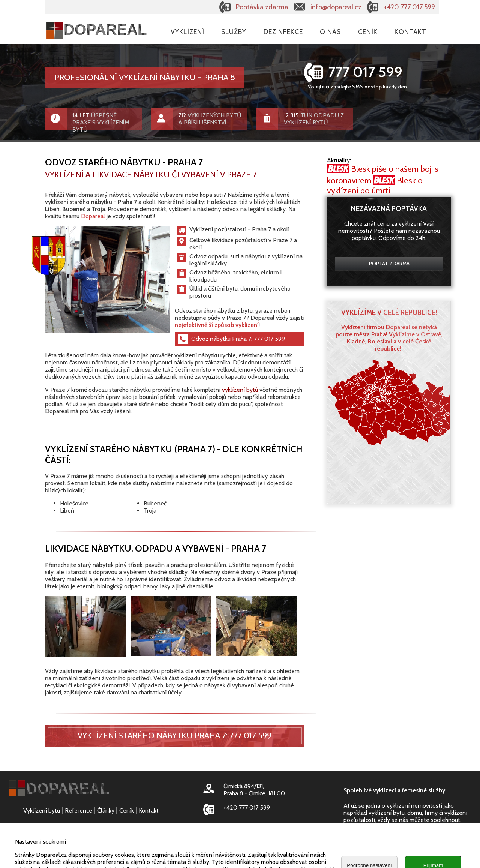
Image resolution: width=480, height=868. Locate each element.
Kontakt (410, 32)
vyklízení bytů (240, 390)
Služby (234, 32)
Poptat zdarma (389, 264)
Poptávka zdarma (262, 7)
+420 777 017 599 (409, 7)
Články (106, 810)
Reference (79, 810)
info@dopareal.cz (336, 7)
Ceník (368, 32)
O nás (330, 32)
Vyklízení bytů (42, 810)
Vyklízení (187, 32)
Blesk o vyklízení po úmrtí (375, 186)
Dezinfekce (283, 32)
